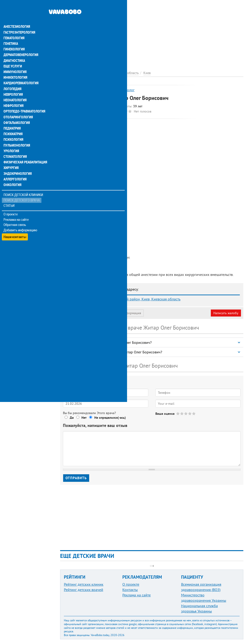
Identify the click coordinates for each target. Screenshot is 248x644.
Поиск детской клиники (24, 184)
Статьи (9, 194)
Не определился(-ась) (110, 418)
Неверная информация (124, 313)
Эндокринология (17, 162)
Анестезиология (16, 17)
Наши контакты (15, 224)
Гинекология (14, 39)
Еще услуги (13, 56)
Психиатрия (13, 123)
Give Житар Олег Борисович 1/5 (178, 413)
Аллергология (15, 168)
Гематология (14, 28)
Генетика (11, 34)
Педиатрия (12, 118)
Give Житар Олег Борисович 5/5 (194, 413)
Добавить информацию (20, 219)
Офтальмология (16, 112)
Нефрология (13, 95)
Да (72, 418)
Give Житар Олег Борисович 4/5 (190, 413)
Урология (11, 140)
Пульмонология (16, 134)
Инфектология (15, 67)
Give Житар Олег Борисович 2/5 (182, 413)
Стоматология (15, 146)
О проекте (11, 203)
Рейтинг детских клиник (84, 584)
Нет (84, 418)
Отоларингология (18, 106)
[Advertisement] (152, 33)
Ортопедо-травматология (24, 101)
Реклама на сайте (16, 208)
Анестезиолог (123, 90)
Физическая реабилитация (24, 151)
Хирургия (11, 157)
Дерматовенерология (20, 45)
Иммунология (15, 62)
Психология (13, 129)
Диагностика (14, 50)
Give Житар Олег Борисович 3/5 (186, 413)
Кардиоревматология (20, 73)
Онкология (12, 174)
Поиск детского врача (22, 189)
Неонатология (15, 90)
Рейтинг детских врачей (84, 590)
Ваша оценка (165, 414)
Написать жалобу (226, 313)
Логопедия (12, 78)
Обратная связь (15, 214)
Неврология (13, 84)
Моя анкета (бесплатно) (82, 313)
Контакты (130, 590)
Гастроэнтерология (19, 22)
